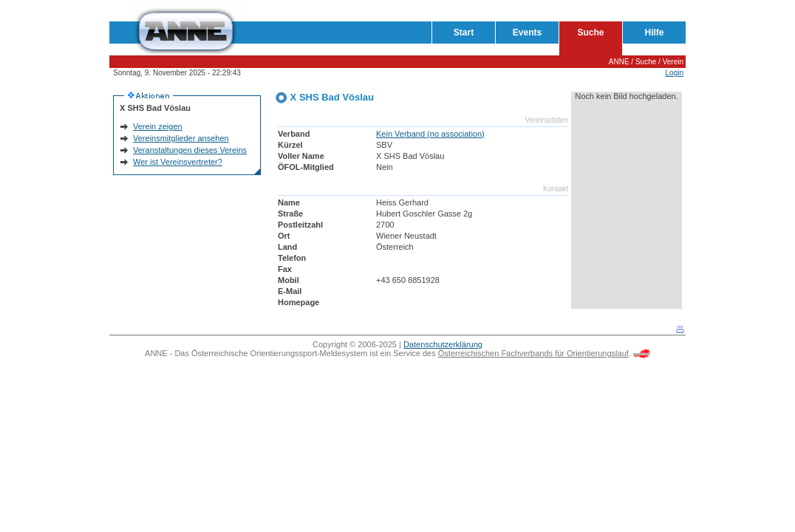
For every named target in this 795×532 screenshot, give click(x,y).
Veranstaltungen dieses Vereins (190, 150)
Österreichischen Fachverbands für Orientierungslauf (533, 353)
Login (675, 73)
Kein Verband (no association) (430, 134)
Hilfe (654, 33)
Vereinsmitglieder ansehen (181, 138)
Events (527, 33)
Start (464, 33)
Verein (673, 62)
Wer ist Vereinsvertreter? (178, 162)
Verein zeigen (158, 126)
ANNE (619, 62)
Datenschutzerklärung (443, 344)
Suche (590, 33)
